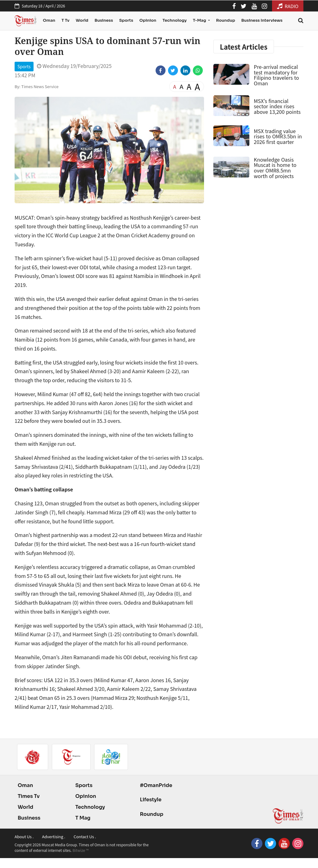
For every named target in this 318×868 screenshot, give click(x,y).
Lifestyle (151, 800)
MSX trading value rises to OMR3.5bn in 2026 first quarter (278, 136)
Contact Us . (85, 837)
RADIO (288, 6)
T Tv (66, 20)
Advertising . (54, 837)
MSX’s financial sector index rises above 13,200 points (277, 106)
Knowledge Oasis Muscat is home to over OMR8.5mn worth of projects (275, 168)
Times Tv (29, 796)
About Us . (24, 837)
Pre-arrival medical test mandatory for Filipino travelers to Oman (276, 75)
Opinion (148, 20)
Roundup (226, 20)
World (82, 20)
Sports (126, 20)
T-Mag (200, 20)
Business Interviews (262, 20)
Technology (175, 20)
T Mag (83, 818)
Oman (49, 20)
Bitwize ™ (80, 850)
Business (104, 20)
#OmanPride (156, 785)
